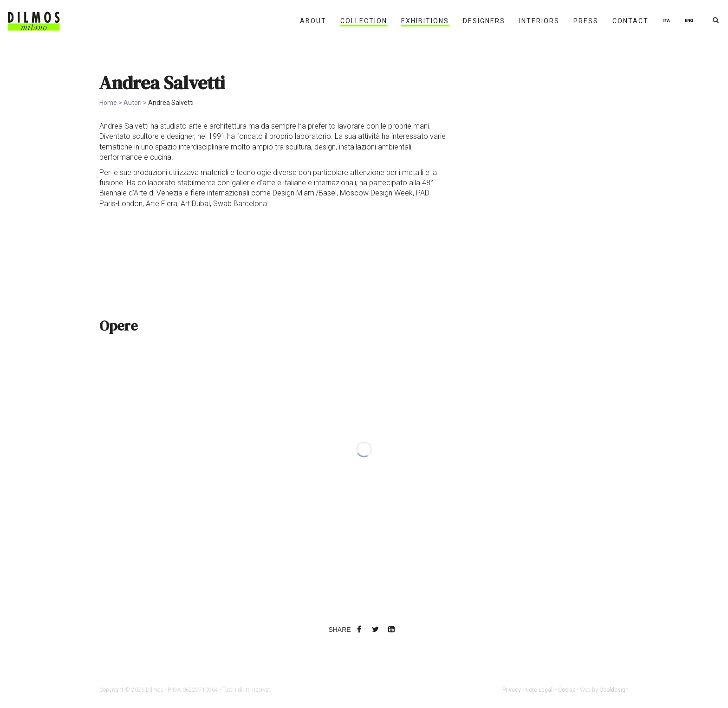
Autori (133, 103)
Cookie (567, 690)
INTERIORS (539, 21)
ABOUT (313, 21)
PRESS (586, 21)
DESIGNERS (484, 21)
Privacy (512, 690)
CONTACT (630, 21)
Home (108, 103)
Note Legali (539, 690)
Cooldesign (614, 690)
